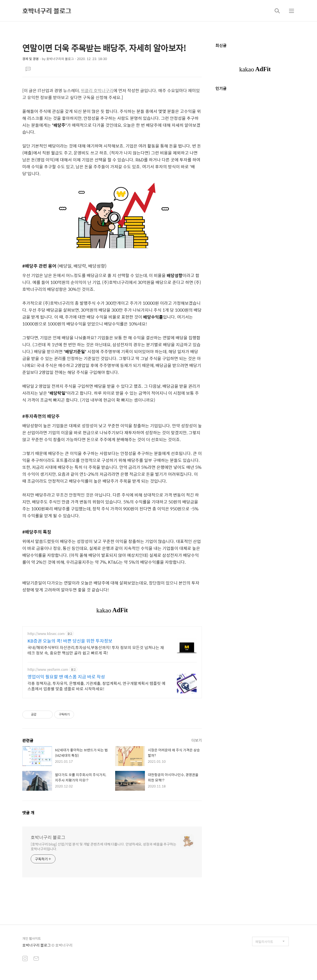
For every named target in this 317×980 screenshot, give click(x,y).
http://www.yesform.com (48, 669)
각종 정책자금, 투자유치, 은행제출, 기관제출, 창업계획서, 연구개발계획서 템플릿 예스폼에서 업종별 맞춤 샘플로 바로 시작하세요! (96, 686)
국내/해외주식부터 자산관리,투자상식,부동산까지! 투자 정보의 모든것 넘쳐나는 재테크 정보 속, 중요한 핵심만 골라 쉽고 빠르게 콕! (96, 650)
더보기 (197, 740)
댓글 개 (28, 813)
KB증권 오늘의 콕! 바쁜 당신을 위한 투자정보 (70, 641)
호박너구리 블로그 (47, 11)
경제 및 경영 (30, 59)
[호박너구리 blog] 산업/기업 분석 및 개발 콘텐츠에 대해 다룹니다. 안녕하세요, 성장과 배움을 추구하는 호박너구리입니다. (104, 846)
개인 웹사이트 (32, 938)
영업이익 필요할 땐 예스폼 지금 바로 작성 (66, 677)
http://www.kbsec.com (46, 634)
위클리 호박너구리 (97, 90)
